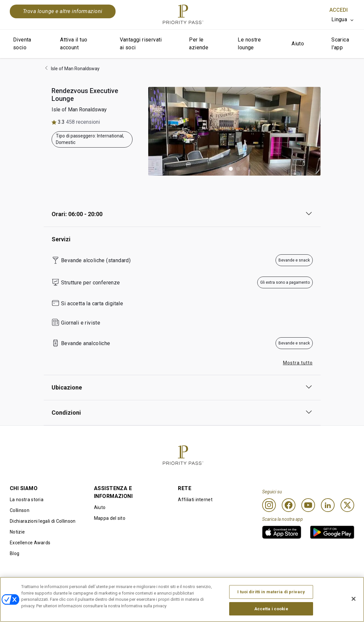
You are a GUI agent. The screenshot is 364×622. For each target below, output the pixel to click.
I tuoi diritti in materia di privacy (271, 608)
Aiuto (298, 44)
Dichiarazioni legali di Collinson (43, 521)
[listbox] (343, 20)
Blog (15, 553)
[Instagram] (269, 505)
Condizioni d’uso (27, 587)
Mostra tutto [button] (298, 363)
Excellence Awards (30, 543)
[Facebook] (289, 505)
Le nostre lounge (249, 44)
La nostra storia (27, 500)
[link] (282, 532)
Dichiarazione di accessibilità (323, 587)
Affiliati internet (195, 500)
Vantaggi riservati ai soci (141, 44)
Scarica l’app (340, 44)
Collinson (20, 510)
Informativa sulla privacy (248, 587)
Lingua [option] (339, 19)
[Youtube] (308, 505)
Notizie (17, 532)
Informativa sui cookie (175, 587)
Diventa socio (22, 44)
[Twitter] (347, 505)
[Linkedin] (328, 505)
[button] (224, 169)
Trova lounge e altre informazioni (63, 11)
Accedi (339, 10)
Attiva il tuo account (74, 44)
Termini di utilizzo (99, 587)
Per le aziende (199, 44)
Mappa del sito (110, 518)
